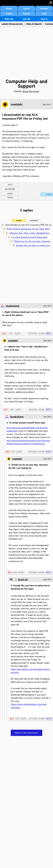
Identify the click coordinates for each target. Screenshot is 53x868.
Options (33, 334)
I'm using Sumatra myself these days (29, 237)
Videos (9, 14)
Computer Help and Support (27, 84)
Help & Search (34, 24)
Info (10, 185)
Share (41, 334)
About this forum (31, 91)
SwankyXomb (13, 306)
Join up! (26, 19)
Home (9, 9)
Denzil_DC (23, 580)
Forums (27, 14)
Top (11, 334)
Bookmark (10, 189)
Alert (10, 194)
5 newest (34, 221)
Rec (4, 334)
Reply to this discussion (26, 733)
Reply (49, 334)
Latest (27, 9)
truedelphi (17, 104)
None (19, 221)
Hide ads (9, 19)
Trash (10, 197)
